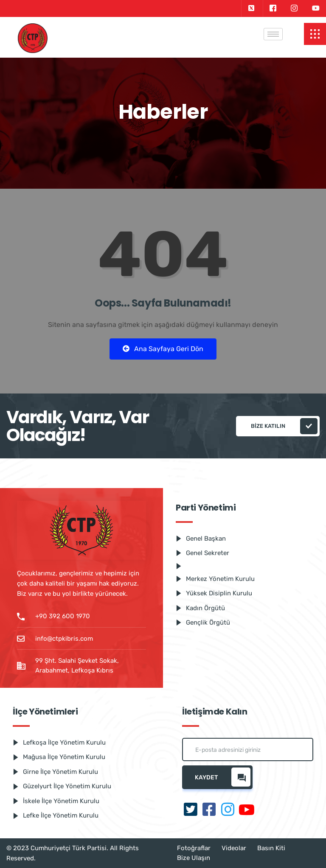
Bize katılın (284, 426)
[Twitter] (251, 8)
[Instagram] (294, 8)
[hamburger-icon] (273, 34)
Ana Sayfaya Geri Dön (163, 349)
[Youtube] (316, 8)
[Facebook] (273, 8)
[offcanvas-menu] (315, 34)
